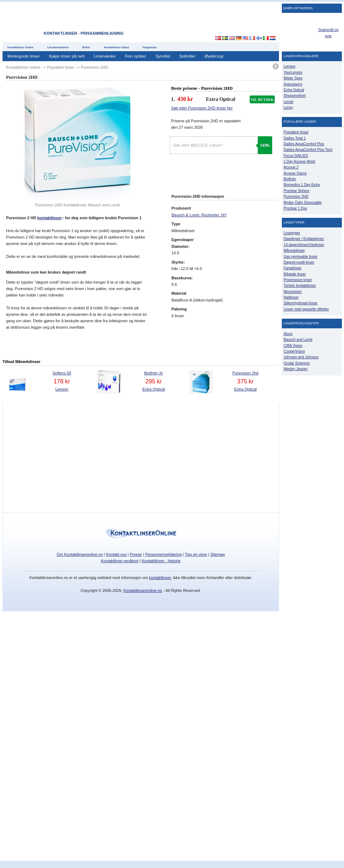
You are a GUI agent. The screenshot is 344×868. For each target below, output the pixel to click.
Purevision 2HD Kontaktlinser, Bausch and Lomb (77, 205)
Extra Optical (154, 389)
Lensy (288, 107)
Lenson (62, 389)
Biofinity (290, 179)
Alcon (288, 334)
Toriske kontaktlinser (300, 286)
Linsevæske (105, 56)
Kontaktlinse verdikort (120, 561)
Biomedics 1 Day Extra (302, 185)
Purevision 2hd (246, 373)
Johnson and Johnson (301, 357)
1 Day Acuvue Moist (299, 161)
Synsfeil (163, 56)
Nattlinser (291, 297)
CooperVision (294, 351)
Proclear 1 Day (295, 208)
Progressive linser (298, 280)
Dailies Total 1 (295, 138)
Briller (86, 47)
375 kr (245, 381)
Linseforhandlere (58, 47)
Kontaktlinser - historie (161, 561)
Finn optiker (136, 56)
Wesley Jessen (296, 369)
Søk (265, 145)
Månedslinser (294, 251)
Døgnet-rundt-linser (299, 262)
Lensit (288, 102)
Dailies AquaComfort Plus (304, 144)
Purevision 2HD (296, 197)
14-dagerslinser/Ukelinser (304, 245)
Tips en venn (196, 554)
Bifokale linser (295, 274)
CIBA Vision (293, 346)
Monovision (293, 292)
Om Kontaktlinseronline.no (80, 554)
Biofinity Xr (154, 373)
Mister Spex (293, 78)
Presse (136, 554)
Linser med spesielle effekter (306, 309)
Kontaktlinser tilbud (116, 47)
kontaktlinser (49, 218)
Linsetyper (292, 233)
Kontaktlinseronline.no (143, 590)
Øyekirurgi (214, 56)
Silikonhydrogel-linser (301, 303)
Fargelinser (150, 47)
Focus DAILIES (296, 156)
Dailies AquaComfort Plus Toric (308, 150)
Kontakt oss (116, 554)
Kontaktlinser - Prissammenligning (84, 33)
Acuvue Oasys (295, 173)
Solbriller (187, 56)
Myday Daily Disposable (303, 203)
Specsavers (293, 84)
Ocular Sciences (297, 363)
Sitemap (218, 554)
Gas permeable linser (301, 257)
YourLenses (293, 72)
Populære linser (296, 132)
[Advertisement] (253, 118)
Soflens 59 (62, 373)
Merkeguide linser (24, 56)
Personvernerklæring (163, 554)
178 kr (62, 381)
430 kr (185, 99)
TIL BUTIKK (262, 99)
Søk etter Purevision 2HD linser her (202, 108)
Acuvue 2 (291, 167)
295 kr (154, 381)
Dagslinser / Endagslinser (304, 239)
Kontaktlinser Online (21, 47)
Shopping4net (295, 96)
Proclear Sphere (296, 191)
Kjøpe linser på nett (67, 56)
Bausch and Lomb (298, 340)
